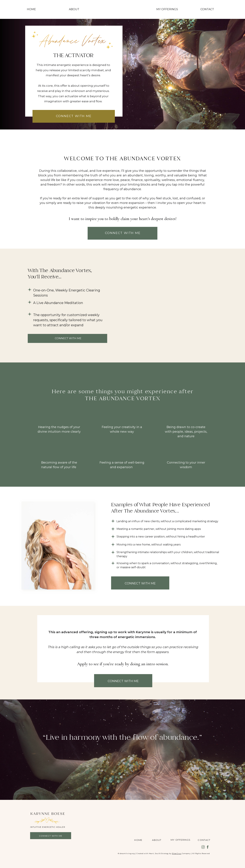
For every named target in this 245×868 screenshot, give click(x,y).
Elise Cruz (177, 853)
